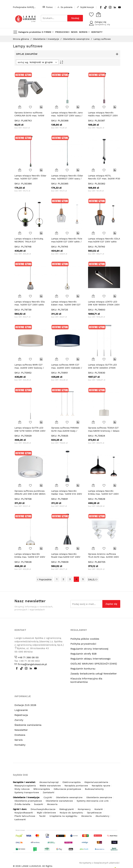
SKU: (17, 121)
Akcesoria (52, 804)
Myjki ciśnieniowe (46, 813)
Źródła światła (22, 804)
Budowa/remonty (94, 789)
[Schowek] (91, 14)
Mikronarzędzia (42, 789)
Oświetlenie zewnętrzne (99, 797)
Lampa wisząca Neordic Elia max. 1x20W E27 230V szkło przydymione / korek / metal (30, 305)
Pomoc (48, 7)
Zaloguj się (100, 22)
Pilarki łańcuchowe (25, 816)
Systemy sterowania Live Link (93, 801)
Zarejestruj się (102, 24)
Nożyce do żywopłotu (71, 813)
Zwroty (19, 720)
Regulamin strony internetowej (89, 649)
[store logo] (25, 19)
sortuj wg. (23, 62)
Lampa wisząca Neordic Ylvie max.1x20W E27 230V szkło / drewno (67, 242)
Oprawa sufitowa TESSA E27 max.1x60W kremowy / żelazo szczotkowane (104, 431)
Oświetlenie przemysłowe (28, 801)
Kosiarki (99, 809)
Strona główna (21, 39)
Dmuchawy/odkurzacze (43, 809)
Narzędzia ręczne (101, 786)
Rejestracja (21, 715)
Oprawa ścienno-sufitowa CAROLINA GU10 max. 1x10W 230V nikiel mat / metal (29, 116)
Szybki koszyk (85, 7)
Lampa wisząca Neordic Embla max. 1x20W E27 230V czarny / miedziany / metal (103, 494)
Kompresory (84, 809)
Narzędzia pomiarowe (76, 786)
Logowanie (21, 710)
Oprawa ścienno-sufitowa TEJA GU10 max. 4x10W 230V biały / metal (103, 557)
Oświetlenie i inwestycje (46, 39)
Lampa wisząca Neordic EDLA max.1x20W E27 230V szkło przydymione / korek (104, 242)
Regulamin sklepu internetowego (91, 659)
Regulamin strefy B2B (83, 654)
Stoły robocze (22, 789)
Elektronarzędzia (72, 782)
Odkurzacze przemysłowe (67, 789)
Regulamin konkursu (83, 669)
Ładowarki (20, 819)
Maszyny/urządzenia (25, 786)
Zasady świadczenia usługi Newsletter (94, 674)
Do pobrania (65, 7)
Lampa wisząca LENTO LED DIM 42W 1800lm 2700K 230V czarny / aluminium (104, 305)
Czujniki (48, 797)
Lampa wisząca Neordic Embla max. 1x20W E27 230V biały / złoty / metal (30, 557)
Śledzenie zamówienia (28, 725)
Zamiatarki (49, 792)
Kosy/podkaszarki (24, 813)
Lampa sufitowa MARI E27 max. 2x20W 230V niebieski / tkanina (67, 368)
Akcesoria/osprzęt (49, 782)
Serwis (19, 740)
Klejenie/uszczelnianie (96, 782)
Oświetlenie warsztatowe (59, 801)
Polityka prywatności (83, 644)
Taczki (42, 816)
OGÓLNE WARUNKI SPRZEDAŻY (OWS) (94, 664)
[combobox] (54, 18)
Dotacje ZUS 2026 (25, 705)
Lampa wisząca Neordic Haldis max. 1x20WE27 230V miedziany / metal (103, 116)
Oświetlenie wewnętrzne (77, 39)
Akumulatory (102, 816)
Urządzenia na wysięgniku (63, 816)
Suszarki (39, 804)
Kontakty (20, 745)
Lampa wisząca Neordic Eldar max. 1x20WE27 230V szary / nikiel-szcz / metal (67, 179)
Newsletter (21, 730)
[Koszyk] (98, 14)
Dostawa (20, 735)
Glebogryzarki (67, 809)
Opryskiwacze (94, 813)
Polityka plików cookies (85, 639)
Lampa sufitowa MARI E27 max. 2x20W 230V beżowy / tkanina (29, 368)
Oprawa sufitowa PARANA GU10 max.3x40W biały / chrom (65, 431)
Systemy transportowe (27, 792)
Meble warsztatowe (50, 786)
